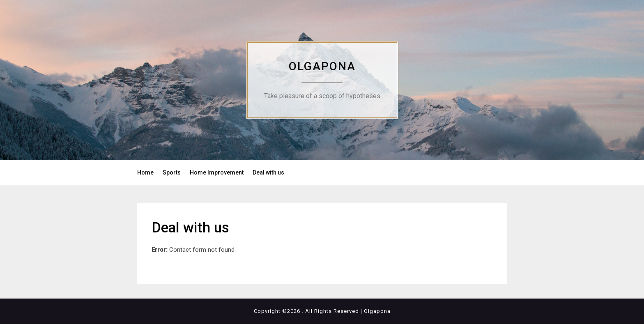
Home (145, 172)
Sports (172, 172)
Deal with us (268, 172)
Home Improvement (217, 172)
